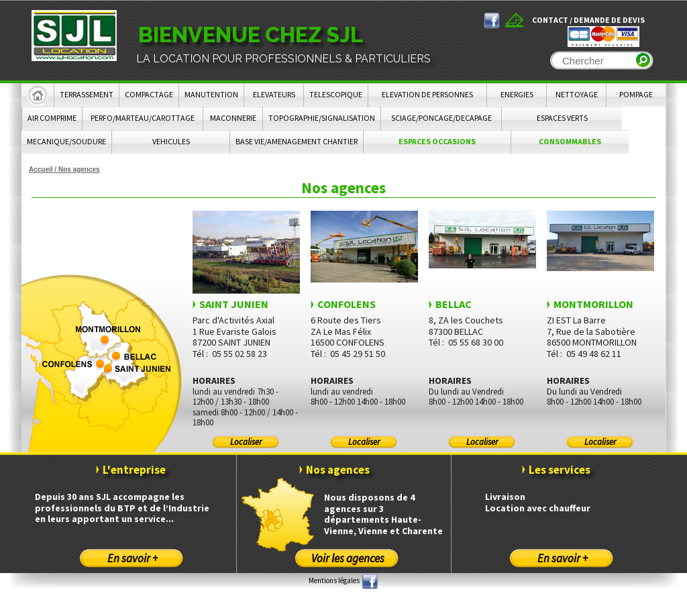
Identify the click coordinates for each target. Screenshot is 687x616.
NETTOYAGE (577, 94)
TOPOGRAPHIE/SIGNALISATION (322, 118)
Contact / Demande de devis (588, 20)
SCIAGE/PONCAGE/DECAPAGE (441, 118)
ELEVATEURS (274, 94)
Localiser (246, 442)
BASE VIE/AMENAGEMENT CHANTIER (297, 141)
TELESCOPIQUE (336, 94)
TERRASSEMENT (87, 94)
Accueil (41, 169)
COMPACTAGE (149, 94)
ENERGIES (517, 94)
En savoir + (133, 558)
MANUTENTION (211, 94)
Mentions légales (334, 580)
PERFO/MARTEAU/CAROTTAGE (143, 118)
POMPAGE (636, 94)
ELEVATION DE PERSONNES (427, 94)
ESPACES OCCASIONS (437, 141)
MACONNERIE (233, 118)
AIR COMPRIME (52, 118)
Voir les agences (348, 558)
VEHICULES (171, 141)
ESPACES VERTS (562, 118)
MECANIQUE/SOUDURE (66, 141)
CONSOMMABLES (570, 141)
